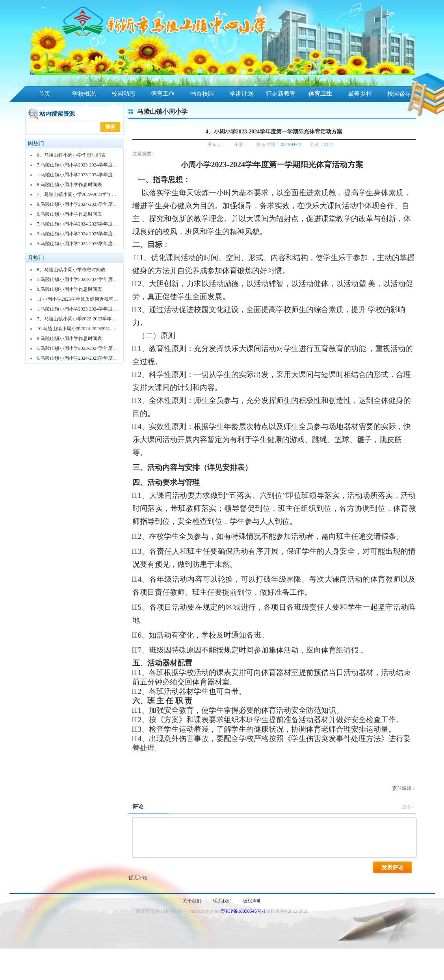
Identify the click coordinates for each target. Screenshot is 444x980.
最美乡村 (360, 94)
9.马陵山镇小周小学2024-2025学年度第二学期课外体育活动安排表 (106, 204)
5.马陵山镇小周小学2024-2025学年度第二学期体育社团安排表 (101, 244)
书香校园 (202, 94)
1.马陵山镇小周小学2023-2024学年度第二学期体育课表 (94, 175)
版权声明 (252, 901)
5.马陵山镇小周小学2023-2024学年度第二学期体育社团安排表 (101, 348)
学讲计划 (242, 94)
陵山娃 (44, 109)
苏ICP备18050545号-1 (243, 911)
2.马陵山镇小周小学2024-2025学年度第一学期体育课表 (94, 234)
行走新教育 (281, 94)
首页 (45, 94)
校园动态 (123, 94)
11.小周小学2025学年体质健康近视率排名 (80, 299)
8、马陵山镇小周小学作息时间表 (71, 155)
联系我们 (222, 901)
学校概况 (84, 94)
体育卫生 (320, 94)
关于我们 (192, 901)
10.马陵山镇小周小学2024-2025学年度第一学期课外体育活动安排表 (107, 329)
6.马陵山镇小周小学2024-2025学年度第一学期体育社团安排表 (101, 358)
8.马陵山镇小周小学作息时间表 (70, 185)
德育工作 (163, 94)
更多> (408, 807)
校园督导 (399, 94)
